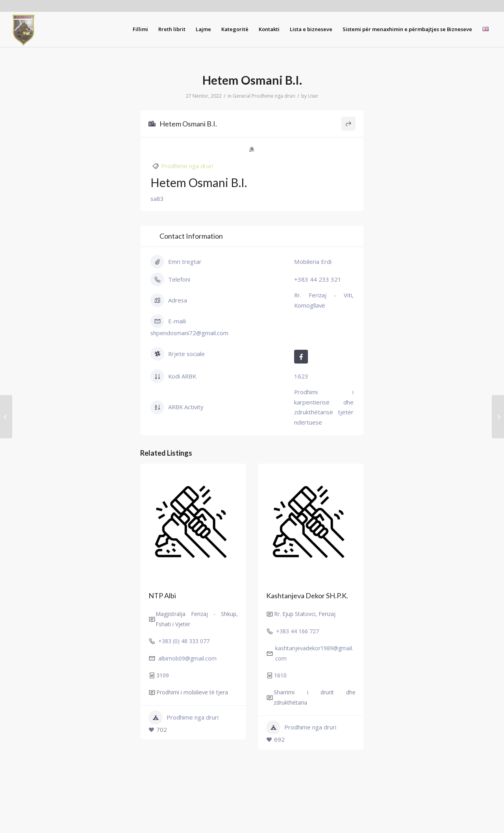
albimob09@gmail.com (187, 658)
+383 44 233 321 (318, 279)
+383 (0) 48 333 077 (184, 641)
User (313, 96)
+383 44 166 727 (297, 631)
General (242, 96)
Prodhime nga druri (273, 96)
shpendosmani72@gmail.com (189, 333)
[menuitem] (140, 29)
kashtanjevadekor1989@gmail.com (314, 653)
